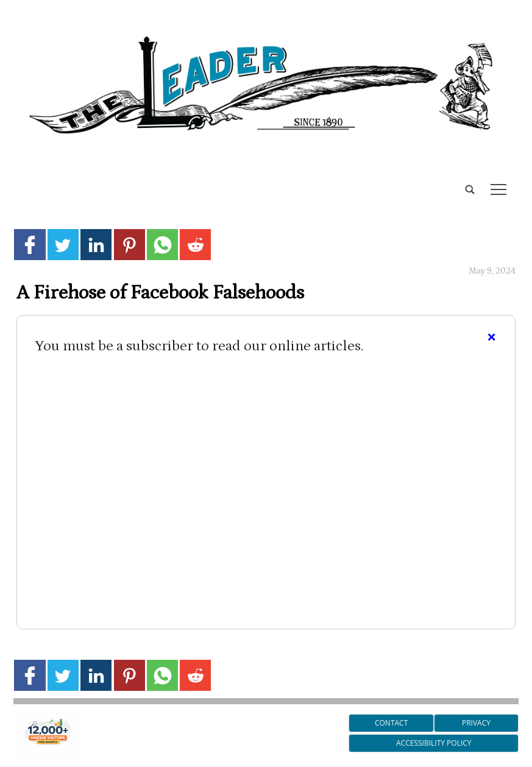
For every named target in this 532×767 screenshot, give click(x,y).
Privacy (476, 723)
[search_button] (18, 181)
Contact (391, 723)
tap (498, 189)
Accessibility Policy (434, 743)
